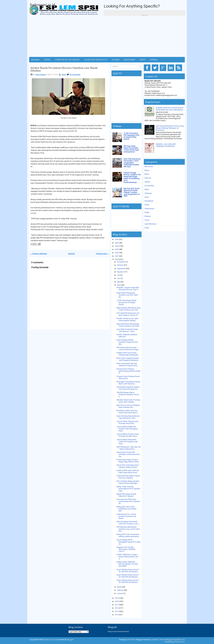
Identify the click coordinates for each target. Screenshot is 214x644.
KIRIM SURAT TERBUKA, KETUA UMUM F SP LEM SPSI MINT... (127, 564)
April (119, 285)
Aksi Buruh (149, 166)
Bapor (147, 170)
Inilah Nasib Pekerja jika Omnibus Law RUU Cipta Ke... (127, 295)
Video (147, 228)
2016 (117, 608)
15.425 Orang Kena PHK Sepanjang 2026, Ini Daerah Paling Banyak (131, 136)
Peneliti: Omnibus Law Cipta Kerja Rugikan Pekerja (127, 319)
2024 (117, 246)
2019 (117, 598)
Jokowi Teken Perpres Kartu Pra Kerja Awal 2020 (127, 422)
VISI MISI (116, 60)
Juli (118, 275)
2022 (117, 253)
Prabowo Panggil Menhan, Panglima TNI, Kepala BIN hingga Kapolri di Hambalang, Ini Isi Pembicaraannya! (132, 178)
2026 (117, 239)
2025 (117, 243)
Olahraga (148, 193)
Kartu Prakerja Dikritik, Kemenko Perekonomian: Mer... (127, 342)
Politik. (147, 212)
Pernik (147, 205)
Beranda (72, 254)
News (64, 75)
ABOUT (142, 60)
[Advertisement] (107, 36)
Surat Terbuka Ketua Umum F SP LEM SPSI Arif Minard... (128, 571)
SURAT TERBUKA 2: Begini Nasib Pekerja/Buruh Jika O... (127, 557)
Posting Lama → (102, 254)
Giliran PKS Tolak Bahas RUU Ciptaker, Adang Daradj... (128, 466)
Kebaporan (129, 60)
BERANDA (35, 60)
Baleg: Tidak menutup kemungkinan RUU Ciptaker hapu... (128, 489)
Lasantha (155, 640)
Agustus (120, 272)
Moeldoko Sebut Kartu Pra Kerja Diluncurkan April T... (128, 412)
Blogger (70, 640)
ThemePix (131, 640)
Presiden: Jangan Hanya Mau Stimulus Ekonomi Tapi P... (128, 289)
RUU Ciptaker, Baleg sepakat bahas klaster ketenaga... (128, 482)
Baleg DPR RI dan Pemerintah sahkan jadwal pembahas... (128, 535)
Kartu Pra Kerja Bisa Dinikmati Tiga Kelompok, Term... (128, 417)
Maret (119, 587)
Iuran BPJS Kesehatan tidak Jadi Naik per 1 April (127, 330)
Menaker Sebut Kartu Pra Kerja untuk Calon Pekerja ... (128, 401)
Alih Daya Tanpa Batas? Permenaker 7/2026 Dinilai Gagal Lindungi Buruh (131, 149)
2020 (117, 259)
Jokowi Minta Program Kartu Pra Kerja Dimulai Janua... (128, 435)
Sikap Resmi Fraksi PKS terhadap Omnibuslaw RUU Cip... (128, 454)
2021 (117, 256)
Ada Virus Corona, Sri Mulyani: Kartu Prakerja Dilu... (128, 406)
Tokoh (147, 220)
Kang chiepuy (41, 75)
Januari (120, 593)
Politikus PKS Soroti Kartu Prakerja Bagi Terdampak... (128, 354)
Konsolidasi (149, 186)
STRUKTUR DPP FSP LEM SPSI (67, 60)
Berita (147, 174)
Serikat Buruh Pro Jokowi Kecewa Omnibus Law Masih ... (126, 516)
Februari (120, 590)
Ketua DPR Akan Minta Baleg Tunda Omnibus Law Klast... (128, 325)
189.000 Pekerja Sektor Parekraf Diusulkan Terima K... (128, 395)
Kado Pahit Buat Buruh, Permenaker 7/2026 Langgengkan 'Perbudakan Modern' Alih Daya (132, 163)
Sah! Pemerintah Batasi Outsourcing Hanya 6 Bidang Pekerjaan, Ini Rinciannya (170, 128)
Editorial (148, 178)
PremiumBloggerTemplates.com (172, 640)
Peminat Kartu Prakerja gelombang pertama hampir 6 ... (129, 371)
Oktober (120, 265)
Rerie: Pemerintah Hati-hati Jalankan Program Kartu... (128, 364)
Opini (147, 197)
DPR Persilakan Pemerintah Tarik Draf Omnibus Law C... (128, 523)
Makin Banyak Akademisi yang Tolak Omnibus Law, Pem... (129, 309)
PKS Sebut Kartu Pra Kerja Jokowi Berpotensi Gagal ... (128, 348)
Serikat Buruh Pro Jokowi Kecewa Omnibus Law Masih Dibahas (64, 69)
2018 (117, 601)
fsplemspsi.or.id (42, 5)
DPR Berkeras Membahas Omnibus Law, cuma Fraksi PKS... (128, 529)
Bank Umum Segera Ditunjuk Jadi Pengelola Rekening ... (128, 359)
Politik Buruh (149, 209)
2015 (117, 611)
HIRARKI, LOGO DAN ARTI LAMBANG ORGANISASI (166, 145)
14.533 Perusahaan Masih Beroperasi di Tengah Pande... (127, 302)
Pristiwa (148, 216)
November (121, 262)
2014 (117, 615)
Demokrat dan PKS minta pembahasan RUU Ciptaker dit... (128, 501)
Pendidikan (149, 201)
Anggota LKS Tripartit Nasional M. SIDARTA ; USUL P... (126, 549)
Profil (47, 60)
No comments (75, 75)
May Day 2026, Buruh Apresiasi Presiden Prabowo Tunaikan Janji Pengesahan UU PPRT (132, 192)
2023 (117, 249)
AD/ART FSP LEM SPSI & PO (96, 60)
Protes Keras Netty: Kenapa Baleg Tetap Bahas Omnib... (128, 461)
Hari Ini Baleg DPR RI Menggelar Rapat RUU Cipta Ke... (129, 542)
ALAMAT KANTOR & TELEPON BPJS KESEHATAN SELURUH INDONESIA (170, 109)
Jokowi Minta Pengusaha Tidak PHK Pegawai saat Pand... (127, 442)
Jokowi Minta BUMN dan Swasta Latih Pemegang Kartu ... (127, 429)
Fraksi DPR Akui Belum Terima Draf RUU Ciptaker (128, 477)
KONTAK (154, 60)
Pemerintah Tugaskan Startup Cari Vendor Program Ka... (128, 388)
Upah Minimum (150, 224)
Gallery (147, 182)
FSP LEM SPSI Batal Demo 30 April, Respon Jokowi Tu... (128, 314)
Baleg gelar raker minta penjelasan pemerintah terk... (127, 509)
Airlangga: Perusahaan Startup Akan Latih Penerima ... (128, 383)
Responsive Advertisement (118, 631)
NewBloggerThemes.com (175, 642)
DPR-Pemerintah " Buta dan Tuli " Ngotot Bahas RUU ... (129, 448)
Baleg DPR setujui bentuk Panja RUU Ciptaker (126, 495)
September (121, 269)
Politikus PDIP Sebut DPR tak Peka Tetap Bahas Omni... (128, 471)
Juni (119, 278)
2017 (117, 605)
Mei (119, 282)
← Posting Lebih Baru (38, 254)
